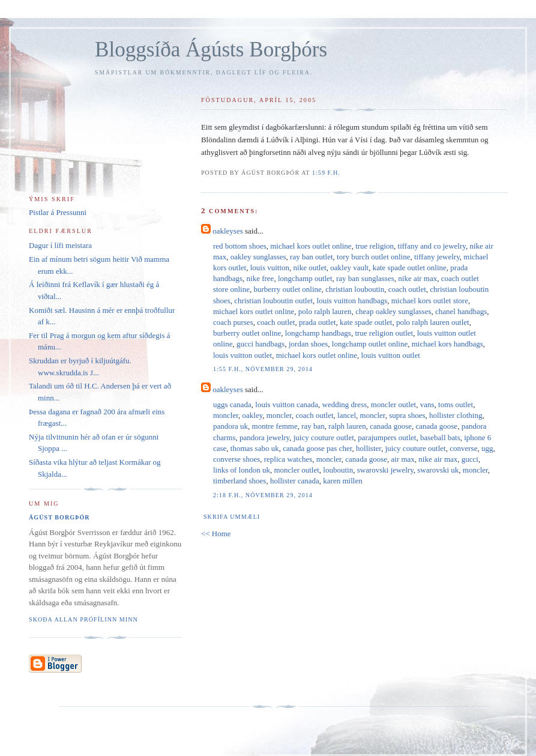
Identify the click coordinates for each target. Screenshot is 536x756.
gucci (470, 459)
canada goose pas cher (317, 448)
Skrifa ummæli (232, 517)
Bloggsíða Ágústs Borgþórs (211, 50)
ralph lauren (347, 426)
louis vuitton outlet (242, 355)
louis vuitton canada (287, 404)
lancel (347, 415)
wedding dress (345, 404)
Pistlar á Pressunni (58, 212)
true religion (375, 246)
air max (403, 459)
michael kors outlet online (311, 246)
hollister (369, 448)
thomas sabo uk (255, 448)
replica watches (288, 459)
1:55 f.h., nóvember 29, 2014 (263, 369)
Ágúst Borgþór (59, 517)
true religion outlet (384, 333)
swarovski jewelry (385, 470)
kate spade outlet (366, 322)
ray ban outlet (311, 257)
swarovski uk (438, 470)
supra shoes (407, 415)
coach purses (233, 322)
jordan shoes (308, 344)
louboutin (338, 470)
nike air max (417, 278)
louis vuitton (270, 268)
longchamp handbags (318, 333)
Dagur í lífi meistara (60, 245)
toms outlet (456, 404)
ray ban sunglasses (365, 278)
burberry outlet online (287, 289)
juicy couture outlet (324, 437)
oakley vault (349, 268)
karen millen (342, 481)
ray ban (313, 426)
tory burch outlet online (373, 257)
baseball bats (440, 437)
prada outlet (318, 322)
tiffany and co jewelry (432, 246)
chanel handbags (461, 311)
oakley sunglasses (258, 257)
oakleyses (228, 231)
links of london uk (242, 470)
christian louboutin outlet (273, 301)
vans (427, 404)
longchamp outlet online (370, 344)
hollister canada (295, 481)
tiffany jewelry (437, 257)
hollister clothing (456, 415)
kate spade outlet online (410, 268)
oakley (253, 415)
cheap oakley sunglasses (393, 311)
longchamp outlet (305, 278)
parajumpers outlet (387, 437)
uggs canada (232, 404)
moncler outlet (393, 404)
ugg (487, 448)
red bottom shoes (240, 246)
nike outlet (310, 268)
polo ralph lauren (325, 311)
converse (463, 448)
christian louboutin (355, 289)
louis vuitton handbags (352, 301)
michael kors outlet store (430, 301)
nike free (260, 278)
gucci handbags (261, 344)
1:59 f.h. (326, 173)
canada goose (391, 426)
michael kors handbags (447, 344)
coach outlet (407, 289)
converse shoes (236, 459)
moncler (226, 415)
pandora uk (230, 426)
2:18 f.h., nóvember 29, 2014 (263, 495)
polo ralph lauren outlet (433, 322)
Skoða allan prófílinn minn (83, 619)
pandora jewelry (264, 437)
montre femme (275, 426)
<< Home (216, 534)
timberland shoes (239, 481)
